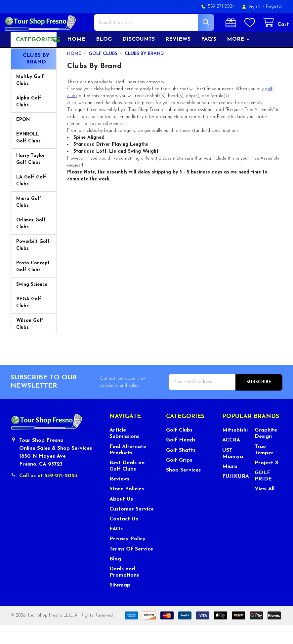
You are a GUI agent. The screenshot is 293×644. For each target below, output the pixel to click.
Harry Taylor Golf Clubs (31, 178)
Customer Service (132, 528)
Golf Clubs (179, 449)
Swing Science (32, 304)
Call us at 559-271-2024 (48, 495)
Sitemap (120, 604)
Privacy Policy (127, 558)
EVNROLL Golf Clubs (28, 157)
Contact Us (124, 538)
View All (265, 508)
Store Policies (127, 508)
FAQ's (209, 58)
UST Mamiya (233, 472)
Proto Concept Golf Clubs (33, 286)
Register (274, 6)
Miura (230, 485)
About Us (121, 518)
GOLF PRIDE (263, 495)
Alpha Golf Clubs (29, 121)
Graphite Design (266, 452)
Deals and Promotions (124, 591)
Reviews (178, 58)
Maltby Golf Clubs (30, 99)
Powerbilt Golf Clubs (33, 264)
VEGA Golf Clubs (29, 322)
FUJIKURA (236, 495)
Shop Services (183, 489)
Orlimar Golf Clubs (31, 243)
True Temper (264, 469)
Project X (267, 482)
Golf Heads (181, 459)
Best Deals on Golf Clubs (127, 485)
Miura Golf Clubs (29, 221)
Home (76, 58)
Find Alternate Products (128, 469)
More (238, 58)
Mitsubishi (235, 449)
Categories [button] (35, 59)
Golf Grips (179, 479)
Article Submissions (124, 452)
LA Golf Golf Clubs (31, 200)
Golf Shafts (181, 469)
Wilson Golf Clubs (30, 343)
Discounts (139, 58)
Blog (104, 58)
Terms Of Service (131, 568)
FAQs (116, 548)
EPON (23, 139)
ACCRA (231, 459)
